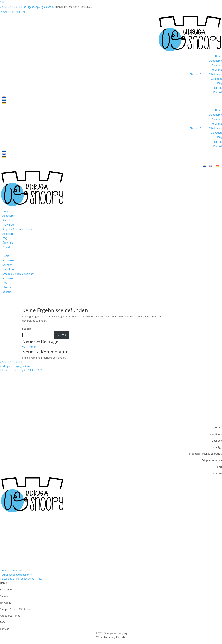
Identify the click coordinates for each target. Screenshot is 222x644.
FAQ (220, 83)
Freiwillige (216, 70)
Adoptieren (216, 61)
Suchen (27, 329)
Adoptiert (217, 79)
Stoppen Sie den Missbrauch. (206, 454)
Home (219, 56)
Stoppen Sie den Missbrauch (206, 74)
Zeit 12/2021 (29, 348)
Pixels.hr (121, 638)
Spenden (217, 65)
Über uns (217, 88)
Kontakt (218, 92)
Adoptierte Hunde (212, 461)
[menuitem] (112, 97)
